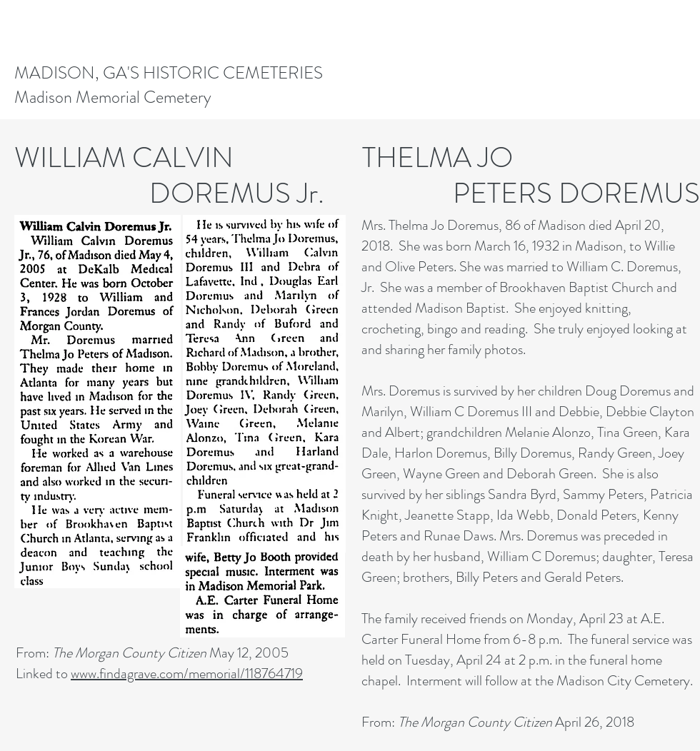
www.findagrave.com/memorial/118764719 (187, 674)
